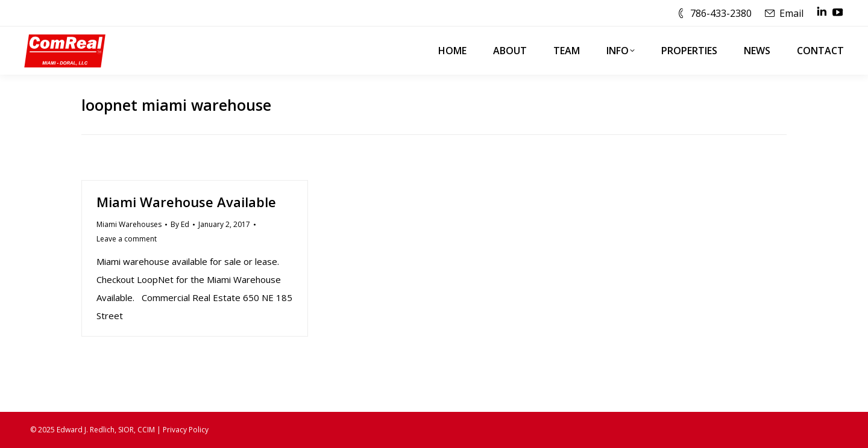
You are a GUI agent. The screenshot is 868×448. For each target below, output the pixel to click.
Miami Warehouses (129, 224)
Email (791, 13)
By (180, 224)
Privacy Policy (186, 430)
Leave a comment (127, 239)
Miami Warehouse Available (186, 202)
